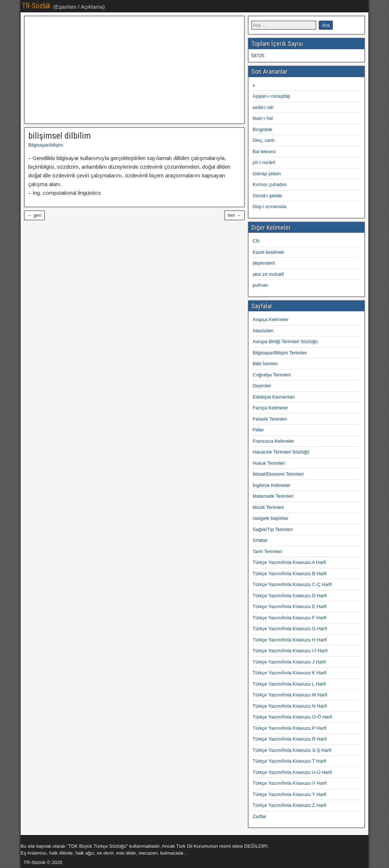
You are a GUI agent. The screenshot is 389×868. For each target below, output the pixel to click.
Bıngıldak (263, 129)
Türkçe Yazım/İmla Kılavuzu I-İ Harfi (290, 651)
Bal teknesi (264, 151)
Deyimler (262, 386)
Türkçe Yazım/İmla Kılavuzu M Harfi (290, 695)
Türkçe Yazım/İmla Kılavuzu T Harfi (290, 761)
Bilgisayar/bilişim (46, 145)
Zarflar (260, 816)
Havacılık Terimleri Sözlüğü (281, 452)
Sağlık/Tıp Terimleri (273, 529)
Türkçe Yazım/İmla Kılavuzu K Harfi (290, 673)
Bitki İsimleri (265, 364)
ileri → (235, 215)
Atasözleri (263, 331)
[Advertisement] (134, 70)
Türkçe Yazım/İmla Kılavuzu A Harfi (290, 562)
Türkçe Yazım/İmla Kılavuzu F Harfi (290, 618)
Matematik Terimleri (273, 496)
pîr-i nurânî (264, 162)
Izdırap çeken (267, 174)
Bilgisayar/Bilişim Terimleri (280, 353)
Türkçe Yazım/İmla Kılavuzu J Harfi (289, 662)
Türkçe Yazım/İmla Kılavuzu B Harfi (290, 574)
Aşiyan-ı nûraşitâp (272, 96)
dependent (264, 263)
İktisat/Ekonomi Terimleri (278, 474)
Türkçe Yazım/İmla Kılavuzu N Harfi (290, 706)
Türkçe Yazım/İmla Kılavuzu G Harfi (290, 629)
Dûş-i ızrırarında (270, 207)
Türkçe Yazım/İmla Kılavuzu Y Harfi (290, 794)
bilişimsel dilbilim (60, 136)
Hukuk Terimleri (269, 463)
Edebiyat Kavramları (274, 397)
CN (256, 241)
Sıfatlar (260, 540)
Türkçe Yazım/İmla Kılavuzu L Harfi (289, 684)
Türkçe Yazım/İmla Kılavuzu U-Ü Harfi (292, 772)
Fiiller (258, 430)
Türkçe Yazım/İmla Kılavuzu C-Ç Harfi (292, 584)
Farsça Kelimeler (271, 408)
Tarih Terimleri (267, 551)
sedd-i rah (263, 107)
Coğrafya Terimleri (272, 375)
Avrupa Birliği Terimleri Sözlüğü (285, 342)
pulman (261, 285)
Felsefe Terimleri (270, 419)
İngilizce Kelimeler (272, 485)
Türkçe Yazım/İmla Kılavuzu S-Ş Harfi (292, 750)
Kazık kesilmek (269, 252)
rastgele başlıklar (271, 518)
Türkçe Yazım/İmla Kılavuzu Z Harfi (290, 805)
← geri (34, 215)
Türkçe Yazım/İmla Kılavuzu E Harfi (290, 606)
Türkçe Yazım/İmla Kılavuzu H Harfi (290, 640)
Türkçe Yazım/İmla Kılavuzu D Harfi (290, 596)
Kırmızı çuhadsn (270, 184)
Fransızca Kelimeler (274, 441)
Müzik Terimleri (268, 507)
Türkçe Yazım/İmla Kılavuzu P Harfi (290, 728)
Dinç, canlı (264, 140)
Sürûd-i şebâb (267, 196)
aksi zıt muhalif (268, 274)
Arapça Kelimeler (271, 319)
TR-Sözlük (36, 6)
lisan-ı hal (263, 118)
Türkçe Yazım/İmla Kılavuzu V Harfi (290, 783)
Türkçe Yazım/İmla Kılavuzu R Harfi (290, 739)
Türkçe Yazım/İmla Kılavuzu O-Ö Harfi (293, 717)
